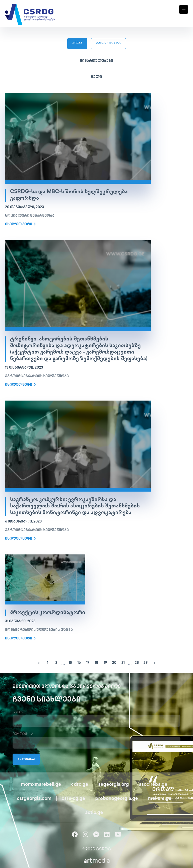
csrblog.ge (73, 799)
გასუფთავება (108, 44)
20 (114, 663)
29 (146, 663)
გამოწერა (26, 759)
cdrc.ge (80, 785)
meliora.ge (160, 799)
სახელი (20, 712)
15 (70, 663)
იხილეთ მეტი (20, 224)
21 (123, 663)
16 (79, 663)
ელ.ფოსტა (23, 734)
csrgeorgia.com (34, 799)
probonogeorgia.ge (117, 799)
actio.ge (94, 813)
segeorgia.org (114, 785)
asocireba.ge (153, 785)
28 (137, 663)
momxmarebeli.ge (41, 785)
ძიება (77, 43)
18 (96, 663)
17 (88, 663)
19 (105, 663)
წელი (96, 77)
